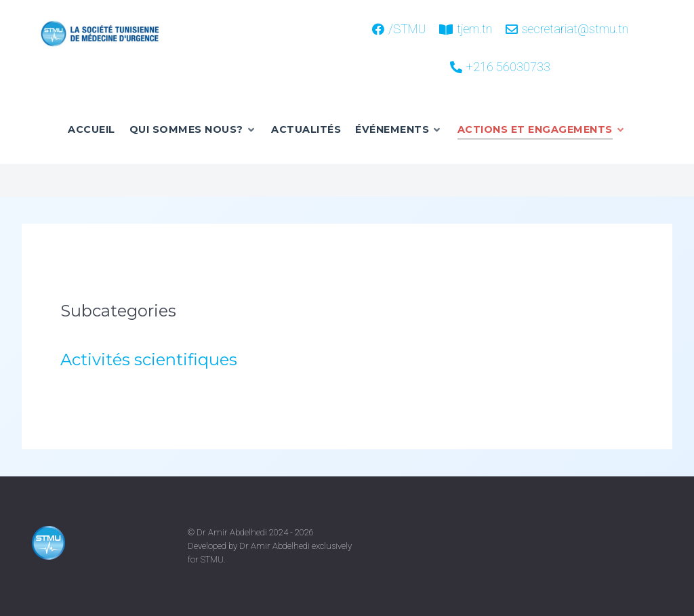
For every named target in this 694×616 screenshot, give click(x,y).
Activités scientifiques (149, 360)
